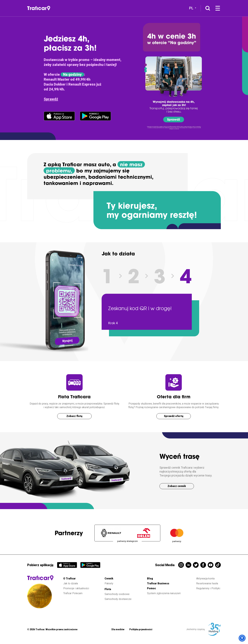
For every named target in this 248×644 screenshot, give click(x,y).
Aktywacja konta (205, 579)
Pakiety (109, 583)
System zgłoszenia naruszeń (164, 593)
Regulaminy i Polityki (208, 588)
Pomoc (151, 588)
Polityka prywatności (141, 629)
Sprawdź (51, 99)
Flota (108, 589)
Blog (150, 579)
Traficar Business (158, 583)
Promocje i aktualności (76, 588)
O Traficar (69, 579)
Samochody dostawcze (118, 599)
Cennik (109, 579)
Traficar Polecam (73, 593)
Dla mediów (118, 629)
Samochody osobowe (117, 594)
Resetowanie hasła (207, 583)
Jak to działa (71, 583)
